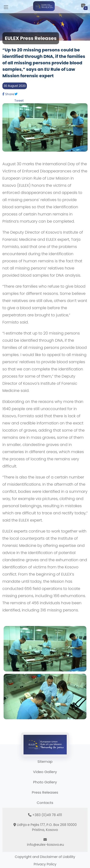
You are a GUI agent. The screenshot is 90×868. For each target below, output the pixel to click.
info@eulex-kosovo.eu (45, 845)
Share (8, 94)
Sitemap (45, 761)
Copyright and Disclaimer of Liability (45, 857)
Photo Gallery (45, 782)
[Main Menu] (6, 7)
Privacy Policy (45, 864)
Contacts (45, 803)
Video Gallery (45, 772)
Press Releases (45, 792)
